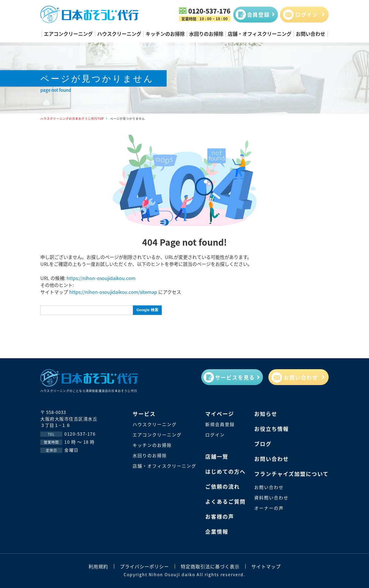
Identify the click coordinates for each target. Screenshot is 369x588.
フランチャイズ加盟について (291, 474)
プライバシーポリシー (144, 566)
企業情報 (217, 531)
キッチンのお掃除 (165, 34)
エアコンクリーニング (68, 34)
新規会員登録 (220, 424)
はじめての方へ (225, 471)
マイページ (220, 414)
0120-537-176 (209, 11)
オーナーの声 (269, 508)
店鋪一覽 (217, 456)
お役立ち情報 (272, 429)
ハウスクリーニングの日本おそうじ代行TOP (72, 118)
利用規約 (98, 566)
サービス (144, 414)
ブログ (263, 444)
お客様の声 (220, 516)
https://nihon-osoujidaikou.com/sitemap (113, 292)
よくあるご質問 (225, 501)
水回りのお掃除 (206, 34)
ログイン (215, 435)
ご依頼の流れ (223, 486)
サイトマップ (266, 566)
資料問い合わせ (271, 498)
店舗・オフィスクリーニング (260, 34)
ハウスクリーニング (119, 34)
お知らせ (266, 414)
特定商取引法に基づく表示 (210, 566)
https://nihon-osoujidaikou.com (101, 278)
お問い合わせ (310, 34)
